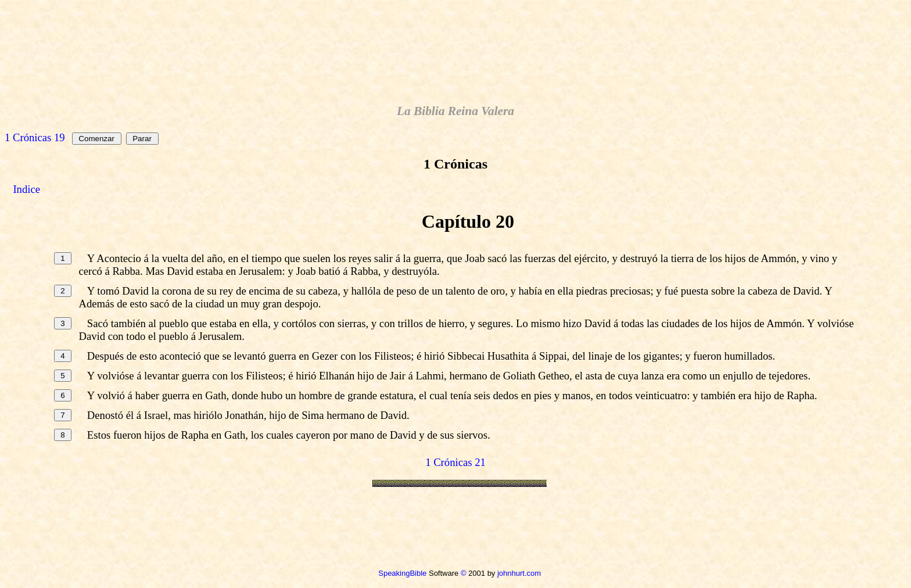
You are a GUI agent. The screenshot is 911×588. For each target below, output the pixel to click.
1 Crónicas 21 (455, 462)
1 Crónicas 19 (35, 137)
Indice (26, 189)
